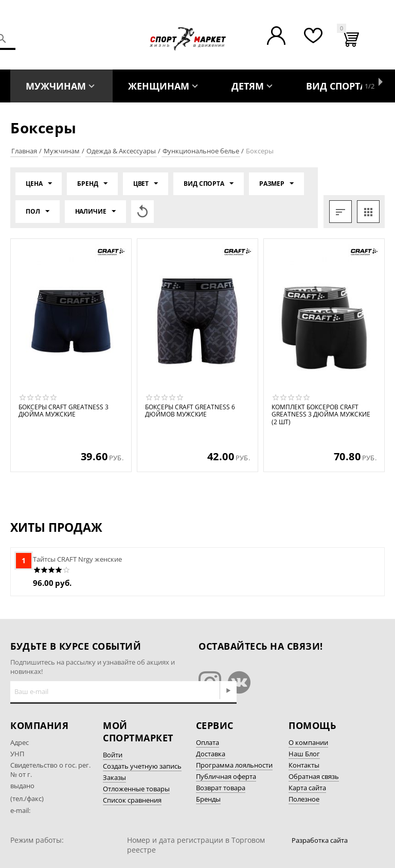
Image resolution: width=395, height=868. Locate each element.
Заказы (114, 777)
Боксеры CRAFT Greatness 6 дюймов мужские (190, 411)
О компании (308, 742)
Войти (113, 755)
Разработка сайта (320, 840)
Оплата (208, 742)
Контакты (304, 765)
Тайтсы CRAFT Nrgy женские (77, 559)
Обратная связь (314, 776)
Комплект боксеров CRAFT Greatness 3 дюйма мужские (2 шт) (321, 415)
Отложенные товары (136, 789)
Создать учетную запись (142, 766)
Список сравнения (132, 800)
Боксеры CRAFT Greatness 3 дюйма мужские (64, 411)
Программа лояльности (234, 765)
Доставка (211, 754)
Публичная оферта (226, 776)
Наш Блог (304, 754)
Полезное (304, 799)
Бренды (208, 799)
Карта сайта (307, 788)
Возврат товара (221, 788)
